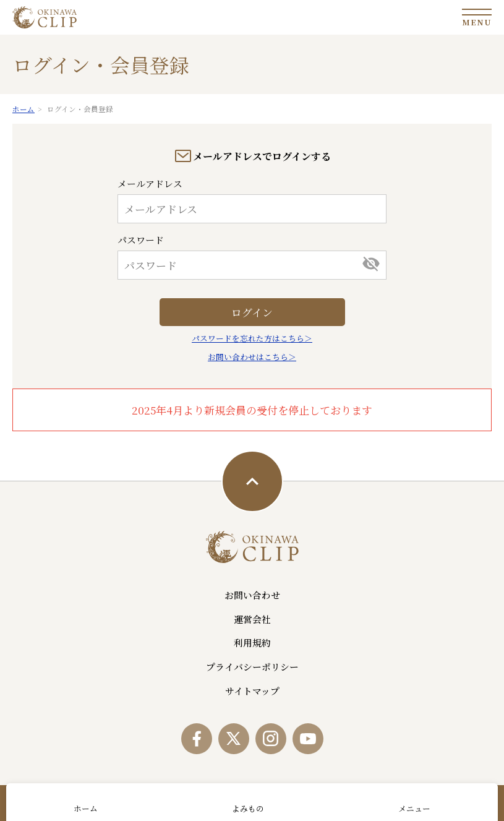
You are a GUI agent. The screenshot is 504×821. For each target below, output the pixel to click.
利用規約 (252, 643)
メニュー (414, 808)
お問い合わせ (252, 595)
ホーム (86, 808)
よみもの (248, 808)
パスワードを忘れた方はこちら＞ (252, 338)
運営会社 (252, 619)
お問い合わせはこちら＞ (252, 357)
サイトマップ (252, 691)
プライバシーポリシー (252, 667)
